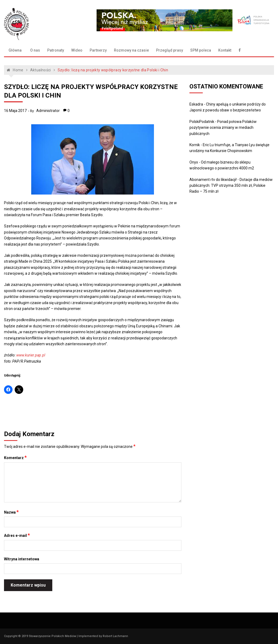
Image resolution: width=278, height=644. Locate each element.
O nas (35, 50)
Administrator (48, 111)
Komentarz (15, 457)
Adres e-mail (17, 535)
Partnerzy (98, 50)
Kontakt (225, 50)
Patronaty (56, 50)
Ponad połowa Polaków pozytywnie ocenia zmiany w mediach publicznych (223, 128)
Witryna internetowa (22, 559)
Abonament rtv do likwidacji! (213, 180)
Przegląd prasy (170, 50)
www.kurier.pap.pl (31, 355)
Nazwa (11, 512)
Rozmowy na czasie (131, 50)
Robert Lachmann (115, 636)
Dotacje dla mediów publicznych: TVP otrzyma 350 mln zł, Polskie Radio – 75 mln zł (231, 186)
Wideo (77, 50)
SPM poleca (201, 50)
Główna (15, 50)
